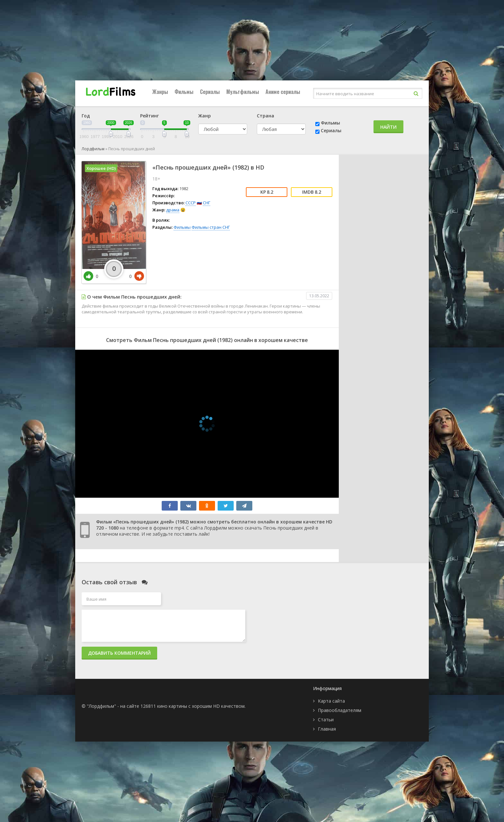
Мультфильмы (243, 92)
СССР (191, 203)
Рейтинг (149, 116)
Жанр (205, 116)
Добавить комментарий (119, 653)
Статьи (326, 720)
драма (173, 210)
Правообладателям (340, 710)
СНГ (207, 203)
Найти (388, 127)
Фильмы (184, 92)
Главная (327, 729)
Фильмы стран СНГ (211, 227)
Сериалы (210, 92)
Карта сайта (331, 701)
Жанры (160, 92)
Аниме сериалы (283, 92)
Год (86, 116)
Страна (265, 116)
